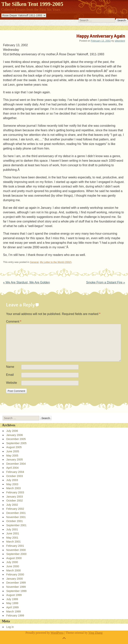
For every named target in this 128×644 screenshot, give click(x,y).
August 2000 (14, 558)
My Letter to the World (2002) (56, 262)
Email (10, 375)
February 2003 (15, 492)
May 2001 (12, 538)
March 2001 (13, 542)
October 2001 (15, 521)
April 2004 (12, 468)
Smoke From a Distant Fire (105, 282)
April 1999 (12, 607)
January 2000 (15, 579)
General (34, 262)
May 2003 (12, 484)
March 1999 (13, 612)
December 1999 (16, 583)
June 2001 (13, 533)
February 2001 (15, 546)
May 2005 (12, 456)
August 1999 (14, 595)
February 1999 (15, 616)
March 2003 (13, 488)
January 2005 (15, 460)
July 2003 (12, 480)
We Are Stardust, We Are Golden (26, 282)
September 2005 (16, 443)
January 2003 (15, 497)
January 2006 (15, 435)
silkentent (120, 41)
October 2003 (15, 476)
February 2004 (15, 472)
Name (10, 367)
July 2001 (12, 529)
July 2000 (12, 562)
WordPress (57, 633)
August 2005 (14, 447)
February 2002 (15, 509)
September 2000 (16, 554)
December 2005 (16, 439)
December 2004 (16, 464)
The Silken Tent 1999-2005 (32, 4)
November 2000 (16, 550)
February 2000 (15, 574)
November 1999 (16, 587)
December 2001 (16, 513)
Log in (10, 627)
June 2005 (13, 451)
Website (12, 383)
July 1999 (12, 599)
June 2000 (13, 566)
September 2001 (16, 525)
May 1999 (12, 603)
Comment (14, 322)
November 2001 (16, 517)
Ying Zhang (95, 633)
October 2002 (15, 501)
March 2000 (13, 570)
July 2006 (12, 431)
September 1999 (16, 591)
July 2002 (12, 505)
